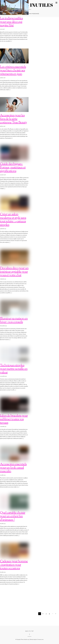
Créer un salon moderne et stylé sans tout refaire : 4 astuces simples (13, 220)
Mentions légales (33, 639)
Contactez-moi (40, 639)
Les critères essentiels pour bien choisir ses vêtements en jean (13, 71)
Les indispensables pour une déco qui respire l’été (11, 22)
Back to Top (29, 631)
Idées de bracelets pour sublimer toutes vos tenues (14, 419)
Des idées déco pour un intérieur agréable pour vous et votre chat (14, 272)
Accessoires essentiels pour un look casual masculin (13, 468)
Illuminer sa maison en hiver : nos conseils (14, 320)
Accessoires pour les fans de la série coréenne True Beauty (13, 119)
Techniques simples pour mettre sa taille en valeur (14, 369)
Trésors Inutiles (24, 639)
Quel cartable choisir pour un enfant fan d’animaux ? (13, 516)
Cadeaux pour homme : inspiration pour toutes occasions (14, 565)
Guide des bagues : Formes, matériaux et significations (13, 168)
